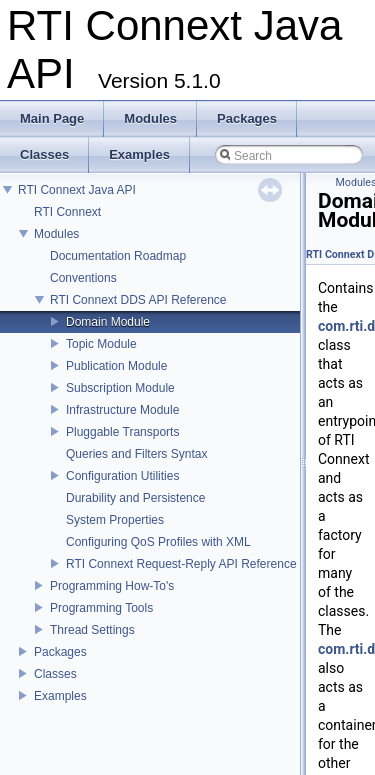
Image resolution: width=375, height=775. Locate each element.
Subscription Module (120, 388)
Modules (56, 234)
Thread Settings (92, 630)
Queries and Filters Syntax (136, 454)
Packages (60, 652)
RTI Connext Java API (77, 190)
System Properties (115, 520)
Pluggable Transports (122, 432)
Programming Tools (101, 608)
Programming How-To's (112, 586)
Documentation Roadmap (118, 256)
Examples (60, 696)
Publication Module (116, 366)
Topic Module (101, 344)
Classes (55, 674)
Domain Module (108, 322)
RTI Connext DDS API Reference (138, 300)
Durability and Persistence (135, 498)
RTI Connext (67, 212)
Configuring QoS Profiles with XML (158, 542)
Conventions (83, 278)
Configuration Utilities (122, 476)
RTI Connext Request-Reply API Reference (181, 564)
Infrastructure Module (122, 410)
